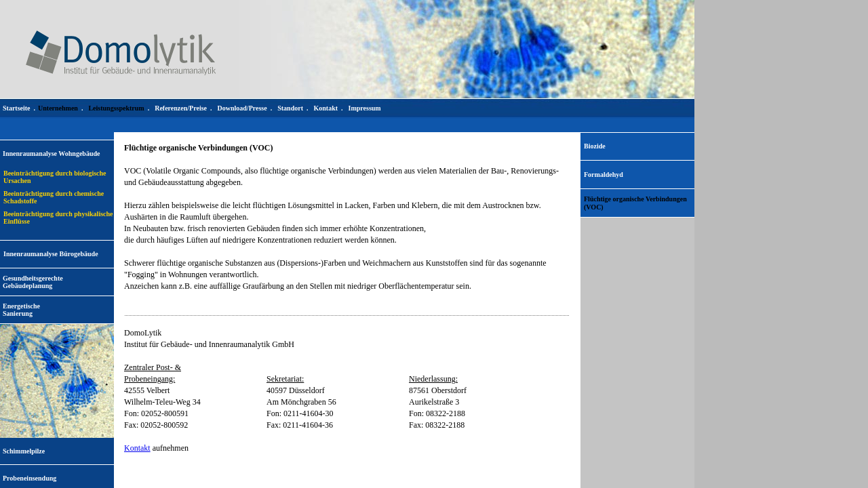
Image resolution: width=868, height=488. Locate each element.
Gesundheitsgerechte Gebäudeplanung (33, 282)
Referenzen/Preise (181, 108)
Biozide (595, 146)
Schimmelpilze (24, 451)
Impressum (365, 108)
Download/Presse (242, 108)
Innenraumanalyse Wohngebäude (51, 154)
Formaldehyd (604, 175)
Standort (290, 108)
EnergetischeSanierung (21, 310)
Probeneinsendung (29, 478)
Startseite (17, 108)
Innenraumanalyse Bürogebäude (51, 254)
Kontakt (137, 448)
